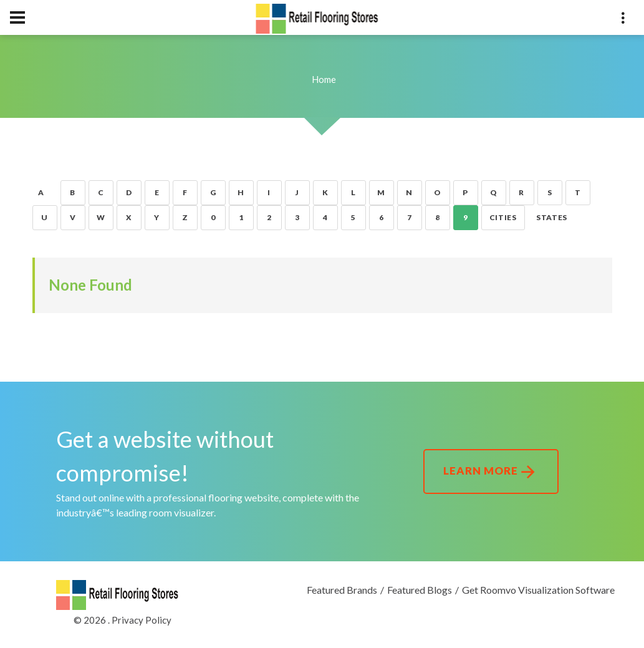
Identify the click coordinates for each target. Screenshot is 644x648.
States (552, 217)
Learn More (491, 472)
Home (324, 79)
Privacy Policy (142, 620)
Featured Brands (342, 590)
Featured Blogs (420, 590)
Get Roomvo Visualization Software (538, 590)
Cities (503, 217)
